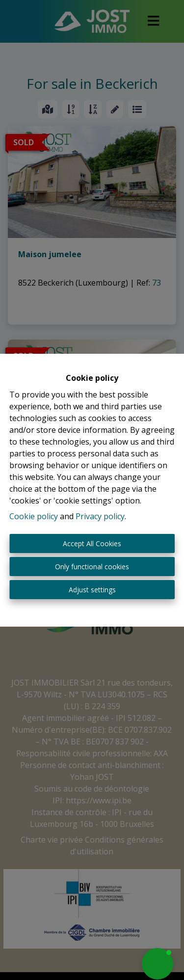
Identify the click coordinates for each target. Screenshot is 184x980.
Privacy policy (100, 516)
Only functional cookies (92, 567)
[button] (158, 964)
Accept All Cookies (92, 543)
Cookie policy (34, 516)
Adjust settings (92, 590)
